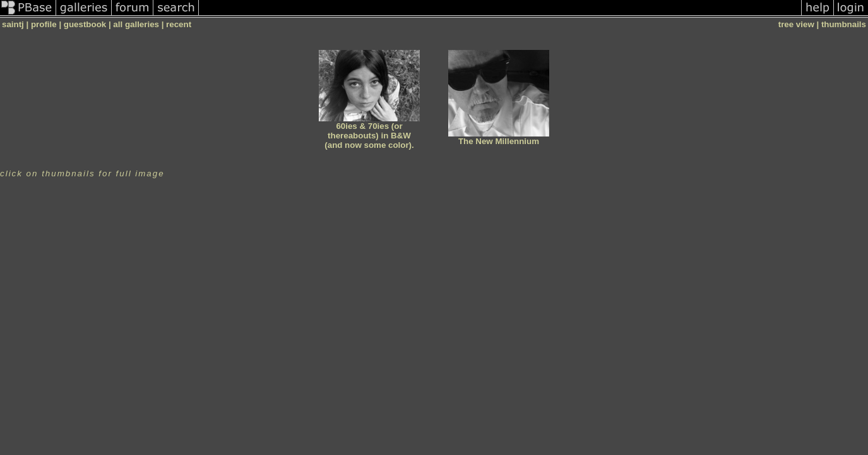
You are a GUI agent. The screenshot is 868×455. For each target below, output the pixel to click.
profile (44, 24)
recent (179, 24)
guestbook (85, 24)
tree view (796, 24)
